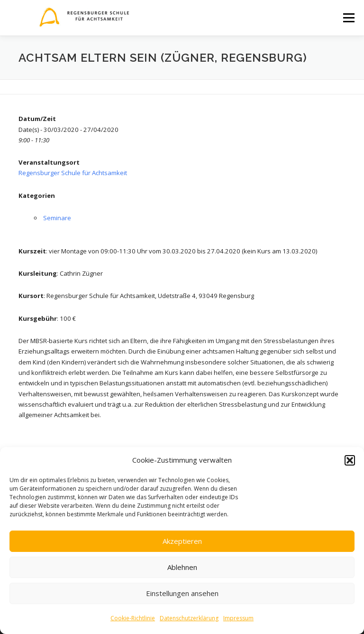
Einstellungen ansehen (182, 593)
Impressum (238, 618)
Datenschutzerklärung (189, 618)
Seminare (57, 218)
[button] (350, 460)
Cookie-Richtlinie (133, 618)
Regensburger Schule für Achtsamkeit (73, 173)
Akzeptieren (182, 541)
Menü (349, 18)
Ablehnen (182, 567)
